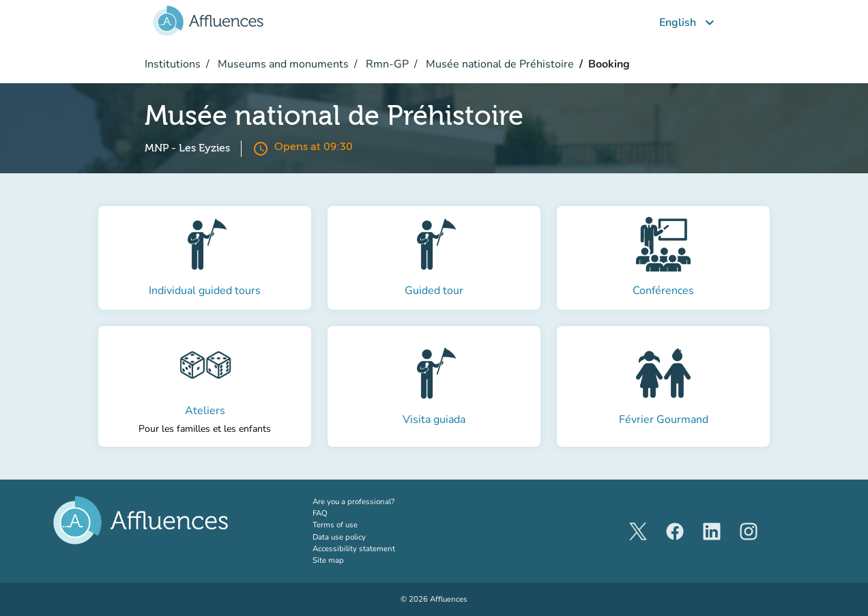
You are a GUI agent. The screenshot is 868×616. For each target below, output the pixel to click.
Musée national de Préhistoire (498, 64)
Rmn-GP (386, 64)
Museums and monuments (282, 64)
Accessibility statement (354, 548)
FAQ (320, 513)
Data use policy (339, 537)
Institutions (173, 64)
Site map (328, 560)
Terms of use (335, 525)
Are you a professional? (371, 501)
